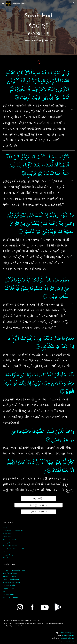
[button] (3, 4)
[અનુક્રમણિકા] (38, 499)
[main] (38, 27)
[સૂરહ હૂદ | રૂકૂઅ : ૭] (38, 512)
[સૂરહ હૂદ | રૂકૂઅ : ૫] (38, 505)
